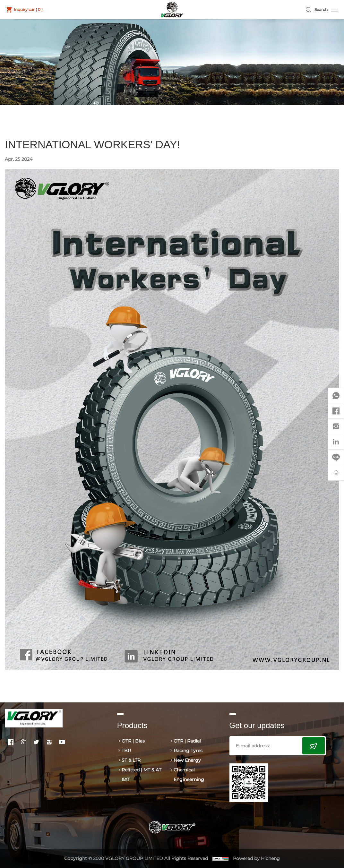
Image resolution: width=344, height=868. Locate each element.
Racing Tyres (188, 751)
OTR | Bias (133, 741)
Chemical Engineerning (189, 775)
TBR (126, 751)
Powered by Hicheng (256, 858)
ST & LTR (131, 760)
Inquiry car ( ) (28, 9)
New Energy (187, 760)
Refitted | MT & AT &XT (142, 775)
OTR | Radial (187, 741)
